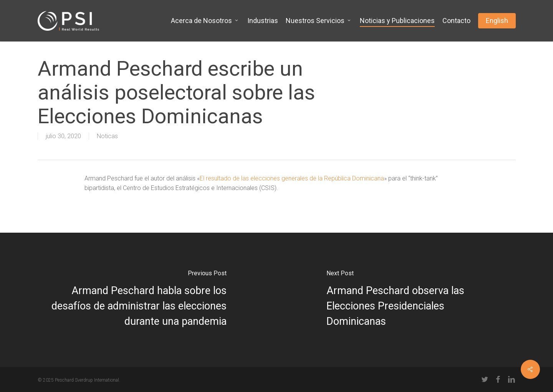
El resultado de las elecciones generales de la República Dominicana (292, 178)
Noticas (107, 136)
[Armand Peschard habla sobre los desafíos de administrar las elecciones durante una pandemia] (138, 300)
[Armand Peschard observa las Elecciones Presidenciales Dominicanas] (415, 300)
